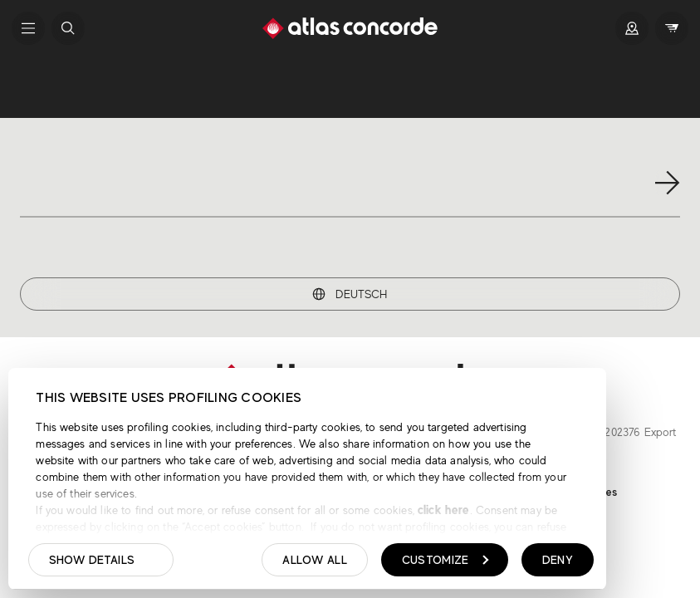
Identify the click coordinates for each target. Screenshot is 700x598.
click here (442, 510)
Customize (445, 560)
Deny (558, 560)
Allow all (315, 560)
